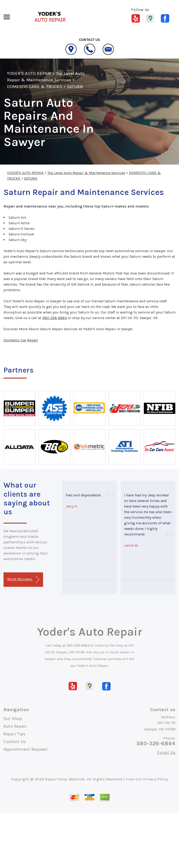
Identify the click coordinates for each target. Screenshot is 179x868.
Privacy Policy (156, 779)
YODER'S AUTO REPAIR (29, 73)
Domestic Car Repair (21, 340)
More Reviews (23, 579)
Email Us (166, 752)
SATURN (75, 87)
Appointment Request (26, 749)
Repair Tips (15, 734)
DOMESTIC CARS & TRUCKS (35, 87)
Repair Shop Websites (65, 779)
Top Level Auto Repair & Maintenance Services (86, 173)
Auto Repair (15, 726)
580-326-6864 (55, 318)
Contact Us (15, 742)
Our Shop (13, 719)
